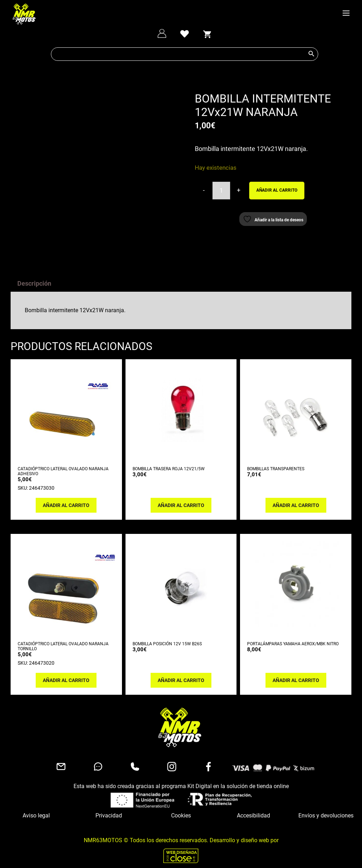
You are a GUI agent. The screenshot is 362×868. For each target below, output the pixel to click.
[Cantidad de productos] (221, 191)
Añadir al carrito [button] (66, 500)
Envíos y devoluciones (326, 810)
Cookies (181, 810)
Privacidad (109, 810)
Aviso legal (36, 810)
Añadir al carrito (277, 190)
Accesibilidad (253, 810)
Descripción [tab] (34, 278)
